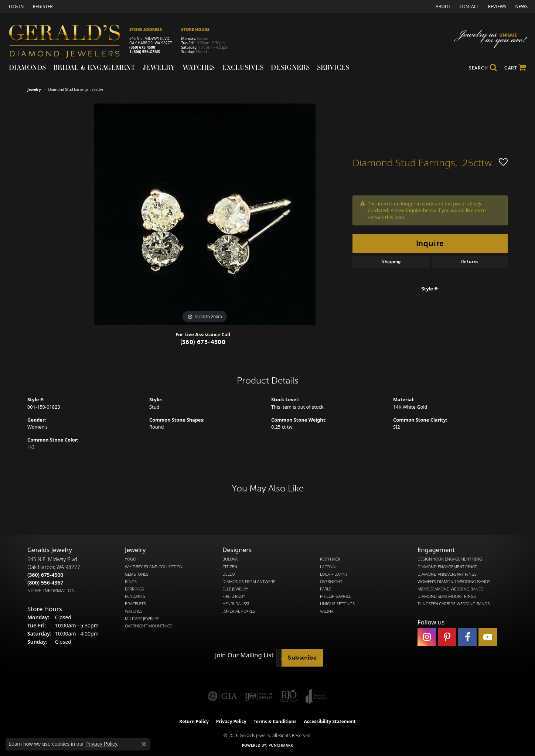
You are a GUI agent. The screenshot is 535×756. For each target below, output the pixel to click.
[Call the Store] (45, 575)
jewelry (34, 89)
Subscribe (302, 658)
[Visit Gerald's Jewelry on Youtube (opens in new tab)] (488, 637)
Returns (470, 262)
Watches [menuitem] (134, 611)
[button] (16, 6)
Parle (326, 589)
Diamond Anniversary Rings (447, 574)
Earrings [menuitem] (134, 589)
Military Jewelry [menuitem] (142, 619)
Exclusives (243, 67)
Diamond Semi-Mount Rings (447, 596)
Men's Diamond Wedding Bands (451, 589)
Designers (290, 67)
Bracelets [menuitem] (135, 604)
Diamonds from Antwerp (249, 582)
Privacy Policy (231, 721)
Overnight (331, 582)
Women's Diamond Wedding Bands (454, 582)
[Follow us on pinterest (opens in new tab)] (447, 637)
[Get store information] (51, 591)
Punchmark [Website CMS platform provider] (281, 745)
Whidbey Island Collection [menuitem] (154, 567)
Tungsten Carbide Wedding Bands (454, 604)
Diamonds (27, 67)
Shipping (391, 262)
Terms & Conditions (275, 721)
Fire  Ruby (234, 596)
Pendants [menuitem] (135, 596)
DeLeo (229, 574)
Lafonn (328, 567)
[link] (42, 6)
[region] (205, 214)
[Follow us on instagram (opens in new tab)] (427, 637)
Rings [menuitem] (131, 582)
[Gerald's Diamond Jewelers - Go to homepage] (68, 42)
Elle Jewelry (235, 589)
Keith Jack (330, 559)
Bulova (230, 559)
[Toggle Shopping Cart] (515, 68)
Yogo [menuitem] (131, 559)
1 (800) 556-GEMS (145, 52)
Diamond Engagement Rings (447, 567)
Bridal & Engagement (94, 67)
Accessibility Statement (330, 721)
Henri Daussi (236, 604)
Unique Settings (337, 604)
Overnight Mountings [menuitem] (149, 626)
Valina (327, 611)
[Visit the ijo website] (258, 696)
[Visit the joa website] (316, 696)
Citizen (230, 567)
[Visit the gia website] (222, 696)
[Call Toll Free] (45, 583)
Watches (199, 67)
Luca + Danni (333, 574)
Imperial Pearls (239, 611)
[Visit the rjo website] (289, 696)
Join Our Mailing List (244, 655)
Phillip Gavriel (335, 596)
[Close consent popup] (144, 744)
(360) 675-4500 (142, 47)
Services (333, 67)
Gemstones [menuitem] (137, 574)
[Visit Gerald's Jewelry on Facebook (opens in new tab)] (467, 637)
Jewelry (159, 67)
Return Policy (194, 721)
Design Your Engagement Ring (450, 559)
